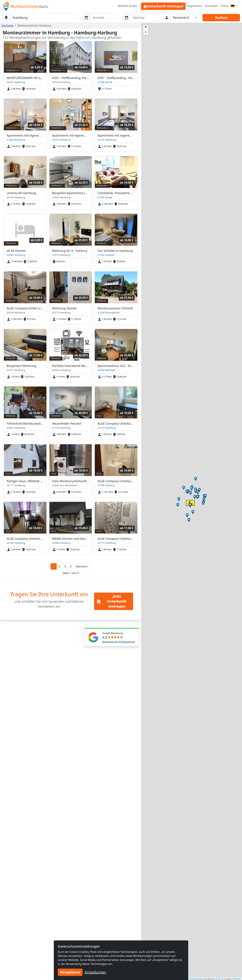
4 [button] (71, 566)
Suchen (221, 18)
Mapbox (238, 979)
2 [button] (59, 566)
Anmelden (211, 6)
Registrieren (195, 6)
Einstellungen (95, 972)
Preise (225, 6)
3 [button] (65, 566)
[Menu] (234, 6)
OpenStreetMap (196, 979)
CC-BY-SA (219, 979)
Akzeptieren (70, 972)
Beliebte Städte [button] (128, 6)
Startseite (7, 26)
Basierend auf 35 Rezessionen (119, 642)
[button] (82, 566)
